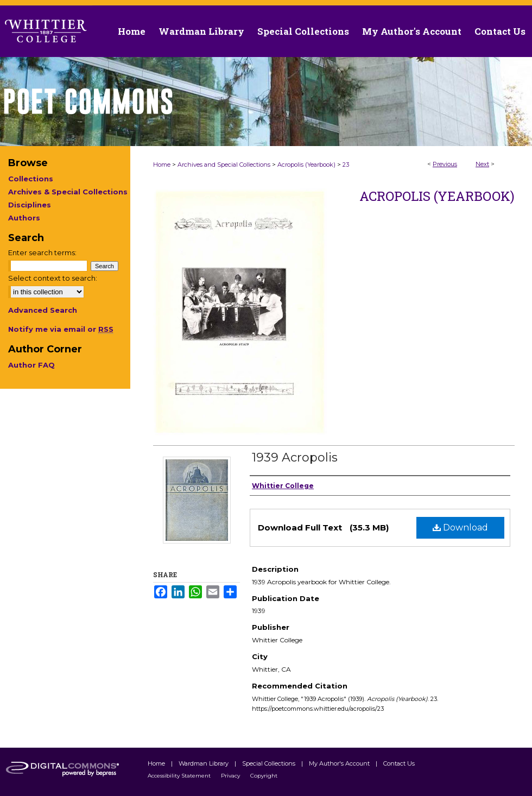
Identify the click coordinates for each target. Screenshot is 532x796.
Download (460, 527)
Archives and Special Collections (224, 165)
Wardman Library (204, 763)
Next (482, 164)
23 (346, 165)
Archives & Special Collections (68, 192)
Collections (31, 179)
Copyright (264, 776)
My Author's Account (340, 763)
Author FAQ (31, 365)
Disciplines (30, 205)
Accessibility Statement (180, 776)
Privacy (231, 776)
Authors (24, 218)
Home (162, 165)
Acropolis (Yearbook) (306, 165)
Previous (445, 164)
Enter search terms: (42, 252)
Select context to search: (53, 278)
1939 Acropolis (295, 457)
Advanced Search (43, 310)
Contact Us (500, 31)
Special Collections (270, 763)
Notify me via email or (61, 329)
